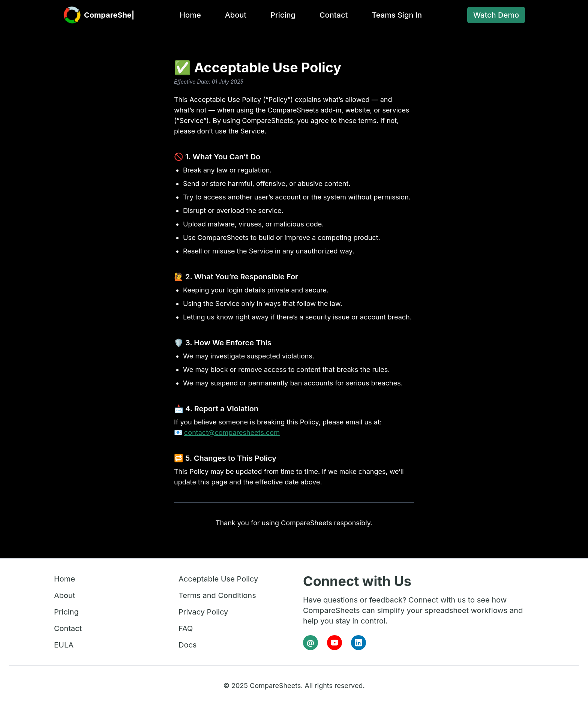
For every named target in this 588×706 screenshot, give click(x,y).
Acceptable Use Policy (218, 579)
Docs (187, 645)
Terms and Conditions (217, 595)
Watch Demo (496, 15)
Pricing (281, 15)
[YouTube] (334, 643)
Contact (331, 15)
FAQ (186, 628)
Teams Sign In (394, 15)
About (233, 15)
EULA (64, 645)
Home (188, 15)
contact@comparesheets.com (232, 432)
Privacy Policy (203, 612)
